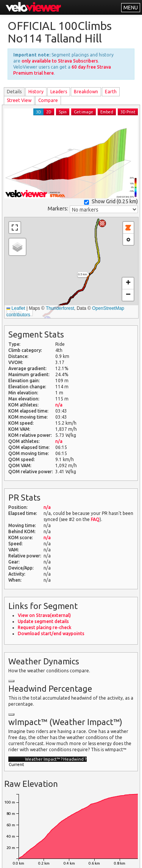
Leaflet (16, 308)
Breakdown (86, 92)
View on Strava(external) (44, 615)
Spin (63, 112)
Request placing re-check (44, 627)
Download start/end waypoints (51, 633)
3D (39, 112)
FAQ (95, 519)
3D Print (128, 112)
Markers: (58, 209)
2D (49, 112)
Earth (111, 92)
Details (14, 92)
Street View (19, 100)
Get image (83, 112)
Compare (48, 100)
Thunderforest (60, 308)
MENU (131, 8)
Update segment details (43, 621)
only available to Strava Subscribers (60, 61)
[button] (102, 223)
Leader (59, 92)
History (36, 92)
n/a (59, 405)
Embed (107, 112)
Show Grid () (111, 202)
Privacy (51, 858)
